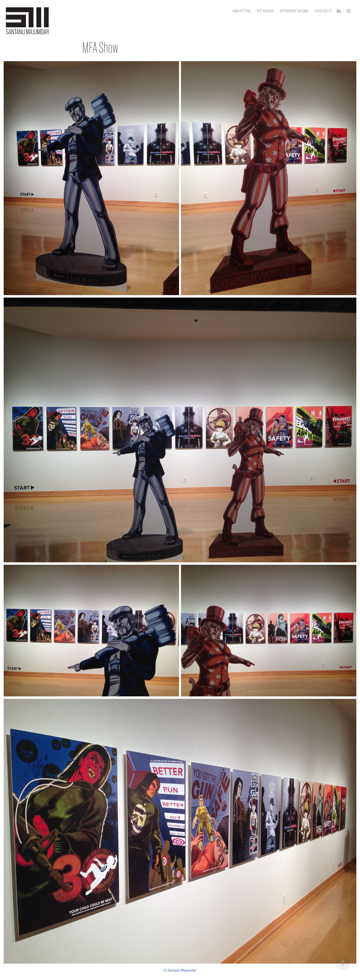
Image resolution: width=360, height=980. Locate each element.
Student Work (294, 11)
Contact (323, 11)
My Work (265, 11)
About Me (242, 11)
